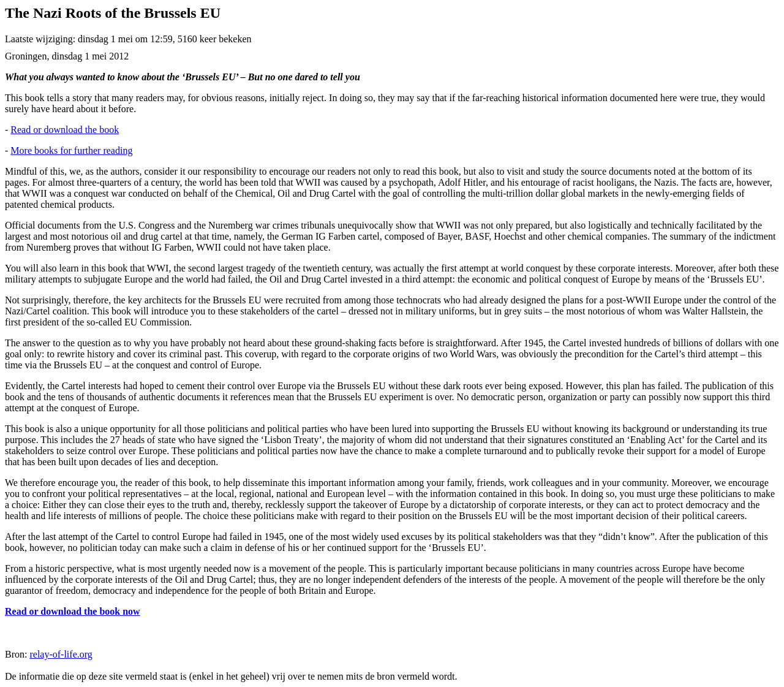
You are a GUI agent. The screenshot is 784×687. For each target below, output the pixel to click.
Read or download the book (65, 130)
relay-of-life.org (61, 654)
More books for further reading (71, 150)
